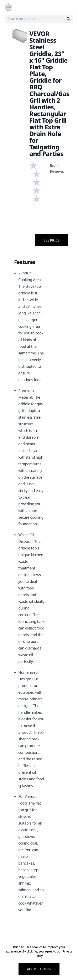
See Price (52, 240)
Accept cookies (39, 969)
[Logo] (9, 7)
